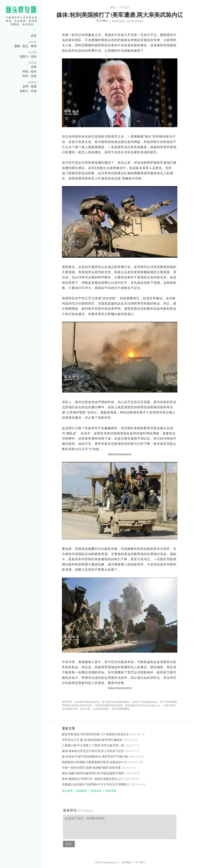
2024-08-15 (137, 734)
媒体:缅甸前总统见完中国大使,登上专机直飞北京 (93, 751)
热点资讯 (67, 791)
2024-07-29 (130, 740)
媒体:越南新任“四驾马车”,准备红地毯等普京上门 (93, 779)
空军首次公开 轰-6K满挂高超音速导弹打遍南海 (92, 740)
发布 (69, 844)
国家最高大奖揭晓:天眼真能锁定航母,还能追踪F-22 (95, 762)
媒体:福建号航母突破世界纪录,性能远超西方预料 (93, 773)
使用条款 (127, 862)
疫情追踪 (96, 791)
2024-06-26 (131, 779)
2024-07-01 (129, 768)
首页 (113, 7)
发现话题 (111, 791)
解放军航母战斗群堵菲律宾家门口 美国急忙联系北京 (96, 734)
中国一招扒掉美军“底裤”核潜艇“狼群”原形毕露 (91, 768)
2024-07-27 (132, 745)
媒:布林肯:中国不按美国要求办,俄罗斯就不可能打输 (95, 756)
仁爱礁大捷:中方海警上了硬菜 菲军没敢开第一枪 (93, 745)
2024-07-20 (136, 756)
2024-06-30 (132, 773)
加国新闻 (82, 791)
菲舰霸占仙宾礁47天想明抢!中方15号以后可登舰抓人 (96, 784)
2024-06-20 (138, 784)
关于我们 (140, 862)
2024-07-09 (135, 762)
